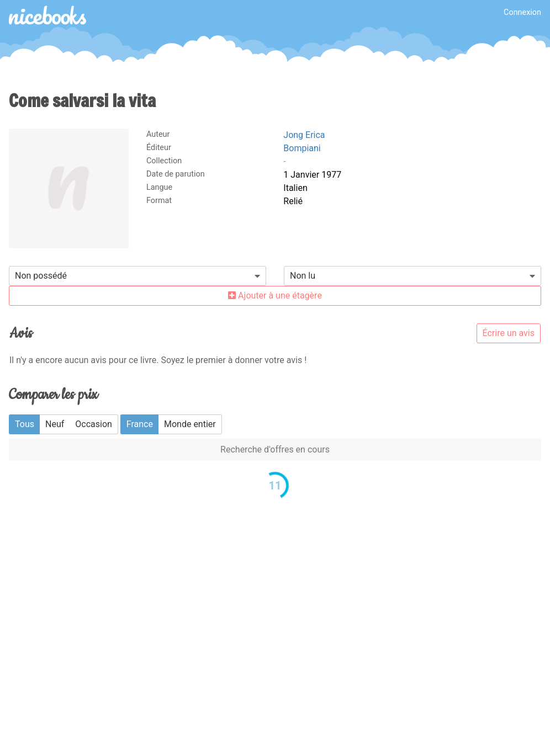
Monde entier (190, 424)
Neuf (55, 424)
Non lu (303, 276)
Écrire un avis (509, 333)
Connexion (522, 12)
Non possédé (41, 276)
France (140, 424)
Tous (25, 424)
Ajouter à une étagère (275, 296)
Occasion (94, 424)
